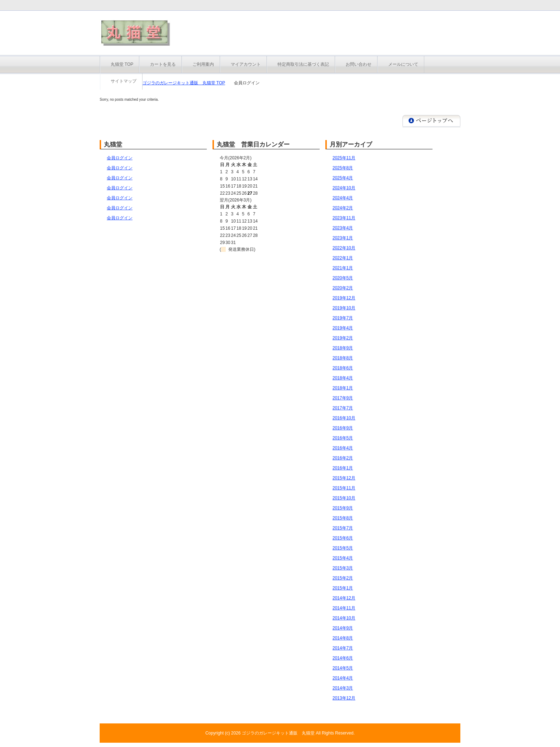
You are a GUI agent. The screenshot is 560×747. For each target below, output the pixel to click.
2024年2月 (343, 208)
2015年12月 (344, 478)
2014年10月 (344, 618)
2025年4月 (343, 178)
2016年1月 (343, 468)
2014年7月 (343, 648)
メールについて (403, 64)
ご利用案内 (203, 64)
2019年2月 (343, 338)
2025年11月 (344, 158)
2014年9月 (343, 628)
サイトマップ (124, 81)
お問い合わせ (359, 64)
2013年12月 (344, 698)
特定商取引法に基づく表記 (303, 64)
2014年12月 (344, 598)
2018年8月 (343, 358)
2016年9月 (343, 428)
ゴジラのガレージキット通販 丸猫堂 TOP (184, 83)
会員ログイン (120, 158)
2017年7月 (343, 408)
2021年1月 (343, 268)
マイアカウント (246, 64)
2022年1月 (343, 258)
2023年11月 (344, 218)
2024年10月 (344, 188)
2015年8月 (343, 518)
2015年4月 (343, 558)
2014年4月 (343, 678)
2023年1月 (343, 238)
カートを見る (163, 64)
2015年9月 (343, 508)
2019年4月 (343, 328)
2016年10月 (344, 418)
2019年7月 (343, 318)
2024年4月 (343, 198)
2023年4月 (343, 228)
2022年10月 (344, 248)
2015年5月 (343, 548)
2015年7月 (343, 528)
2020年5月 (343, 278)
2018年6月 (343, 368)
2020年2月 (343, 288)
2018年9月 (343, 348)
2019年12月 (344, 298)
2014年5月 (343, 668)
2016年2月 (343, 458)
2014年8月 (343, 638)
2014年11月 (344, 608)
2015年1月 (343, 588)
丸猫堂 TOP (122, 64)
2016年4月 (343, 448)
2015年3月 (343, 568)
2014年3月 (343, 688)
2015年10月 (344, 498)
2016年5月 (343, 438)
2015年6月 (343, 538)
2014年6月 (343, 658)
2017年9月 (343, 398)
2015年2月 (343, 578)
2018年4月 (343, 378)
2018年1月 (343, 388)
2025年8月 (343, 168)
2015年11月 (344, 488)
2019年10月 (344, 308)
